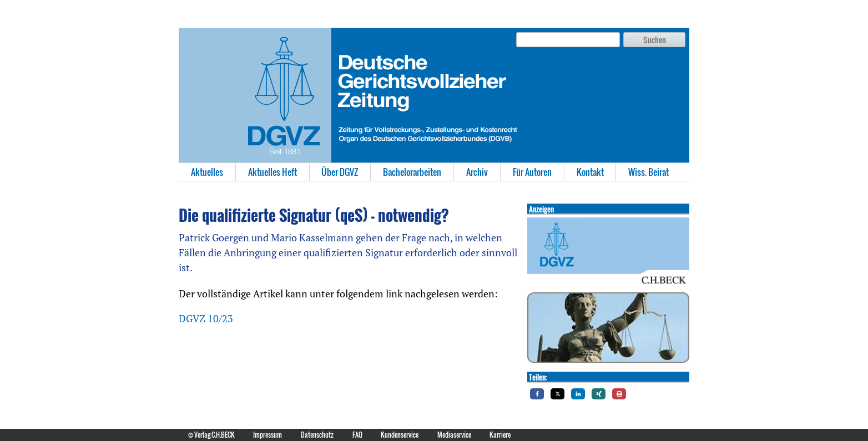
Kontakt (590, 172)
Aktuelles (207, 172)
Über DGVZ (340, 172)
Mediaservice (454, 435)
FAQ (357, 435)
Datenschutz (317, 435)
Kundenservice (400, 435)
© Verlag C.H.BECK (211, 435)
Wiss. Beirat (649, 172)
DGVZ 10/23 (206, 318)
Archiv (477, 172)
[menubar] (434, 172)
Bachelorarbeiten (412, 172)
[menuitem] (207, 172)
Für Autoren (532, 172)
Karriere (500, 435)
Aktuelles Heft (272, 172)
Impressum (268, 435)
